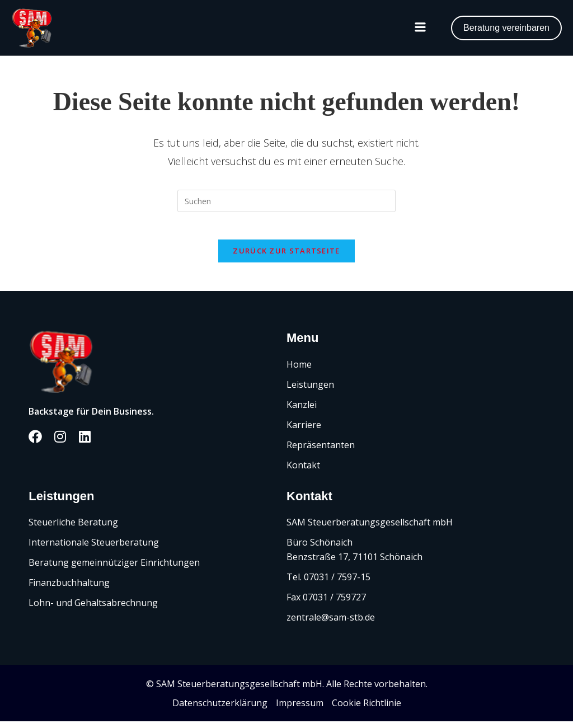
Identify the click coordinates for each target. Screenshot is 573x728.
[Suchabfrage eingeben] (286, 201)
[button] (420, 28)
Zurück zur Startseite (286, 257)
